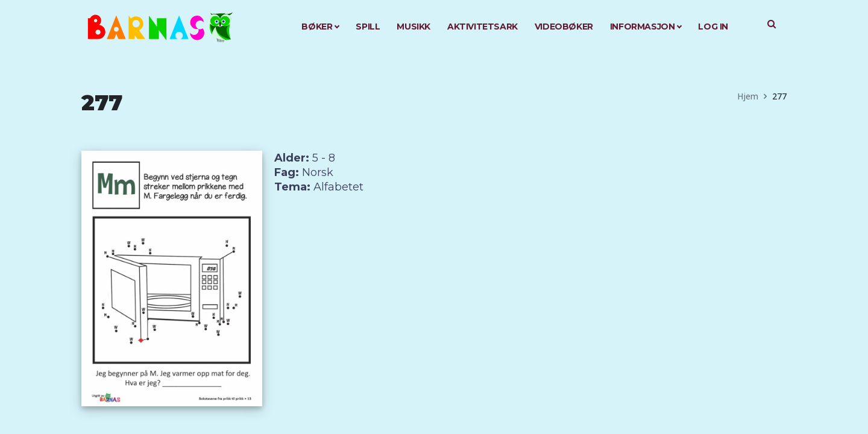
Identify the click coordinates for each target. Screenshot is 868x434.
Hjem (748, 96)
